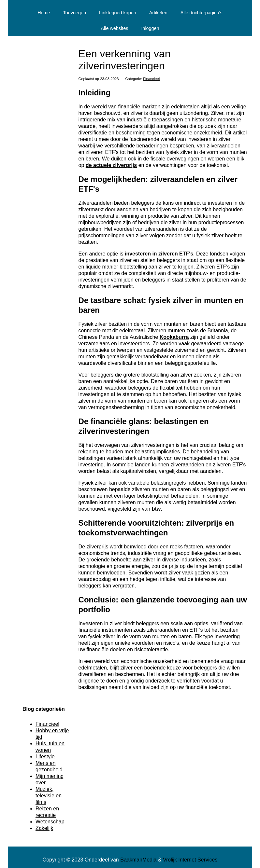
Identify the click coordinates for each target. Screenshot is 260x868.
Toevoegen (75, 13)
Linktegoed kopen (118, 13)
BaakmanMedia (138, 860)
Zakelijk (44, 828)
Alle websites (114, 28)
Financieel (151, 79)
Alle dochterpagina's (202, 13)
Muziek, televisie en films (49, 796)
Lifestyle (45, 757)
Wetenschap (50, 822)
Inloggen (150, 28)
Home (44, 13)
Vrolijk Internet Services (190, 860)
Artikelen (158, 13)
